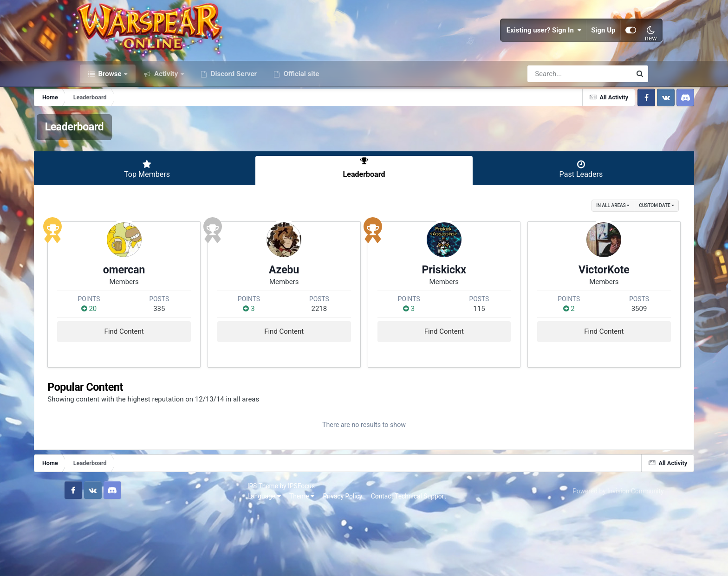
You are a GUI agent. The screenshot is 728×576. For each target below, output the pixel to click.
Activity (166, 106)
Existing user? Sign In (530, 46)
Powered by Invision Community (603, 557)
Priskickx (431, 315)
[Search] (553, 106)
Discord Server (233, 106)
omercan (163, 315)
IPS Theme (95, 551)
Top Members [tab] (178, 201)
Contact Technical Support (241, 562)
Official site (300, 106)
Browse (110, 106)
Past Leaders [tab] (550, 201)
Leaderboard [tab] (364, 201)
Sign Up (589, 46)
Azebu (297, 315)
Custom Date (611, 236)
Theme (134, 562)
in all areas (567, 236)
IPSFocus (134, 551)
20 (134, 354)
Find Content (162, 376)
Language (97, 562)
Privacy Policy (175, 562)
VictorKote (565, 315)
